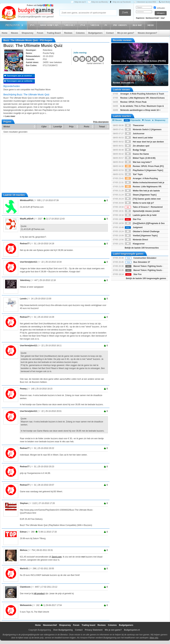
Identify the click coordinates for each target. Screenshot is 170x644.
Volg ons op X (80, 2)
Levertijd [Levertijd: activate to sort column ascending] (58, 127)
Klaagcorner (135, 244)
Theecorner (134, 125)
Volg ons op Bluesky (100, 2)
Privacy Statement (94, 630)
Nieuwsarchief (50, 625)
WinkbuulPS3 (26, 200)
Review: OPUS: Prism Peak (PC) (144, 166)
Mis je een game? (126, 33)
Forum (40, 33)
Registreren (140, 18)
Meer (151, 25)
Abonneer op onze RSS (147, 2)
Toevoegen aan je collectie (18, 81)
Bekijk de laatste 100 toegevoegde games (146, 278)
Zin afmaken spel (137, 146)
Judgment (134, 227)
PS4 (83, 25)
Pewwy (23, 389)
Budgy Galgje (135, 150)
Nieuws (14, 33)
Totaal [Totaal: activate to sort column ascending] (102, 127)
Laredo (23, 299)
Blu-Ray (138, 25)
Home (5, 33)
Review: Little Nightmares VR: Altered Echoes (142, 98)
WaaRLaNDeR (27, 219)
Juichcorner (135, 134)
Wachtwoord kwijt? (152, 18)
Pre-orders (121, 25)
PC (107, 25)
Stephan (24, 503)
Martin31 (24, 569)
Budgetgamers (95, 33)
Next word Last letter (139, 138)
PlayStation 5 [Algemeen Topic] (144, 170)
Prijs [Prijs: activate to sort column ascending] (71, 127)
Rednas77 (25, 244)
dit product (39, 594)
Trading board (88, 625)
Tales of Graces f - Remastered (144, 207)
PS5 (33, 25)
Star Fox (133, 219)
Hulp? (163, 18)
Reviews (68, 33)
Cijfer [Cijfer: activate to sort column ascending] (44, 127)
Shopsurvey (27, 33)
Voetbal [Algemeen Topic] (141, 236)
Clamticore (25, 587)
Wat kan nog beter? (138, 162)
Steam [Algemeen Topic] (141, 195)
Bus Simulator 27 (142, 262)
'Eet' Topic (134, 174)
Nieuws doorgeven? (147, 33)
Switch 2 (70, 25)
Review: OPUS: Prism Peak (133, 102)
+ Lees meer (9, 116)
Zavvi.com (57, 557)
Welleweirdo (26, 605)
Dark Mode (166, 2)
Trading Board (54, 33)
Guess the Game (137, 154)
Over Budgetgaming (63, 630)
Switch (95, 25)
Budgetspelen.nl (132, 630)
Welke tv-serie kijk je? (139, 203)
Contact (110, 33)
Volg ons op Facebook (122, 2)
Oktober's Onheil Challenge (142, 231)
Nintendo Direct (136, 240)
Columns (80, 33)
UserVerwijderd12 (28, 262)
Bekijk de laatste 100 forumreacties (142, 248)
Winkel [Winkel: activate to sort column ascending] (7, 127)
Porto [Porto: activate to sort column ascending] (87, 127)
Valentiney (25, 280)
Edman (23, 532)
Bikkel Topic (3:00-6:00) (140, 158)
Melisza (24, 550)
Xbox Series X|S (50, 25)
